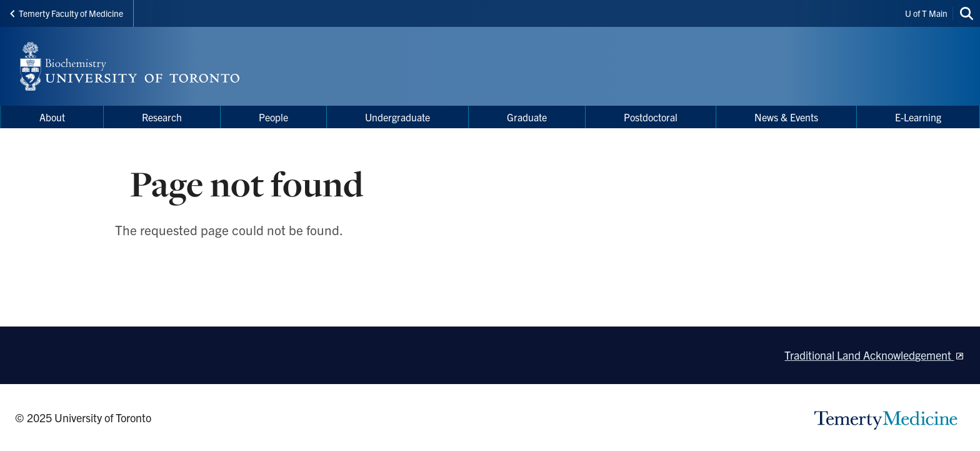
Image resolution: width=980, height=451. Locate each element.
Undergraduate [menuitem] (397, 117)
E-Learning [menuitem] (918, 117)
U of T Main (926, 13)
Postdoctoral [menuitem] (651, 117)
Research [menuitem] (162, 117)
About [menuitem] (52, 117)
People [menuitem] (273, 117)
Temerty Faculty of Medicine (67, 13)
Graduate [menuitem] (527, 117)
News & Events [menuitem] (786, 117)
